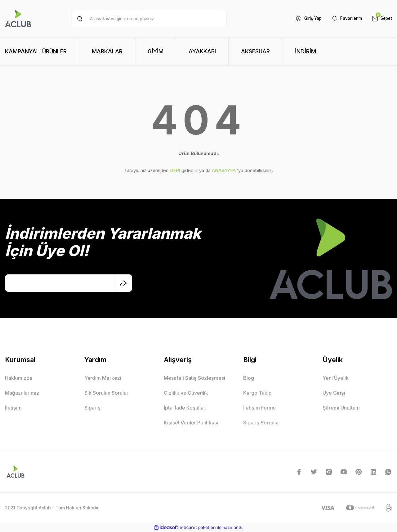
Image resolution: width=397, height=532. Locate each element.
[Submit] (123, 283)
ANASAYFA (224, 170)
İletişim (13, 408)
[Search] (149, 19)
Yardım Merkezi (103, 378)
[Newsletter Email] (69, 283)
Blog (249, 378)
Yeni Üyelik (336, 378)
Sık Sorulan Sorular (106, 393)
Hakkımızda (19, 378)
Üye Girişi (334, 393)
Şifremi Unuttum (341, 408)
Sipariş (92, 408)
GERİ (175, 170)
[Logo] (18, 19)
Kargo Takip (257, 393)
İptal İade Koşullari (185, 408)
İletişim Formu (259, 408)
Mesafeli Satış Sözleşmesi (194, 378)
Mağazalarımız (22, 393)
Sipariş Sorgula (261, 423)
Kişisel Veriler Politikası (191, 423)
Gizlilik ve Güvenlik (186, 393)
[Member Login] (304, 19)
